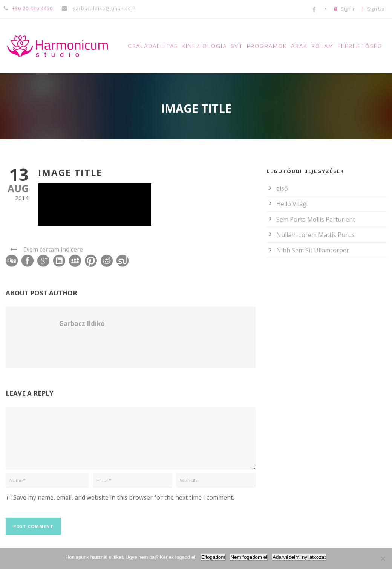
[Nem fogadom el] (383, 558)
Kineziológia (204, 46)
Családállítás (153, 46)
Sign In (348, 9)
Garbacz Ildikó (82, 324)
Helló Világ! (292, 204)
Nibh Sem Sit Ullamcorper (313, 250)
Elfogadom (213, 557)
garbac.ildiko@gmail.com (103, 8)
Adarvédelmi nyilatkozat (299, 557)
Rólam (322, 46)
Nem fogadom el (249, 557)
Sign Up (376, 9)
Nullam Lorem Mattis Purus (315, 235)
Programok (267, 46)
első (282, 188)
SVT (237, 46)
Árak (299, 46)
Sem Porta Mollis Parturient (316, 219)
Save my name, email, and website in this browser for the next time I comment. (124, 497)
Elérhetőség (360, 46)
